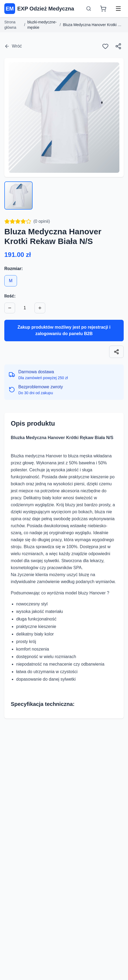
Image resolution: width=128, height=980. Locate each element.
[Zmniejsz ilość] (10, 308)
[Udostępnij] (118, 46)
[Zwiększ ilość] (40, 308)
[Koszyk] (103, 9)
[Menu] (118, 9)
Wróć (13, 46)
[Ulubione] (105, 46)
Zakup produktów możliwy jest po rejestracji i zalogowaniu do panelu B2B (64, 330)
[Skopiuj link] (116, 352)
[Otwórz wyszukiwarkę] (89, 9)
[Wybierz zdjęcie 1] (18, 195)
